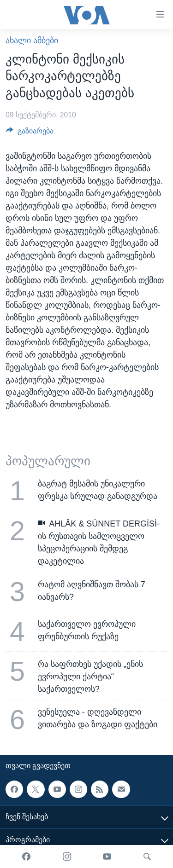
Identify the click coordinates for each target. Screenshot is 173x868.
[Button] (30, 133)
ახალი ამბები (32, 41)
